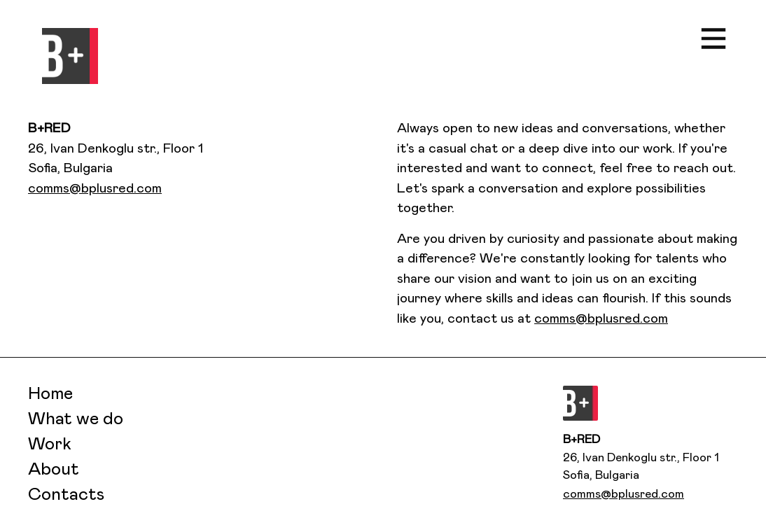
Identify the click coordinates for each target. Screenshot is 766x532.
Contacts (66, 495)
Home (50, 394)
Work (50, 444)
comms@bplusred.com (95, 189)
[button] (70, 56)
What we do (76, 419)
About (54, 470)
